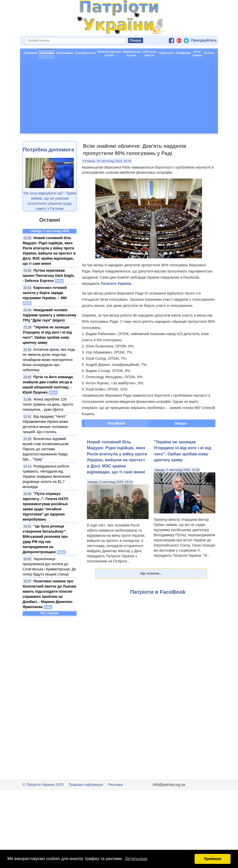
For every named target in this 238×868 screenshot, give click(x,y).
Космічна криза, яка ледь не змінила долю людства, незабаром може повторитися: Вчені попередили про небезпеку (49, 360)
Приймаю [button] (213, 859)
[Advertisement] (119, 97)
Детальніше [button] (136, 859)
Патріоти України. (116, 284)
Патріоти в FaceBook (158, 592)
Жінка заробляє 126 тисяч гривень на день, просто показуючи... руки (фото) (48, 404)
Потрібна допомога (48, 149)
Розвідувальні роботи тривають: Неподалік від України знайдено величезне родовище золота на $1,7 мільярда (47, 476)
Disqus (181, 423)
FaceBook (117, 423)
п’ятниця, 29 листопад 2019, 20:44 (107, 161)
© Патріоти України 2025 (43, 785)
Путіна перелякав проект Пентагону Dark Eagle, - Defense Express (49, 276)
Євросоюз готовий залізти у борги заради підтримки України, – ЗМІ (45, 293)
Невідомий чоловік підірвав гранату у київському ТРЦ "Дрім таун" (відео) (49, 315)
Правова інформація (86, 785)
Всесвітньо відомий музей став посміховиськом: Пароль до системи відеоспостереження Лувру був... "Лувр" (46, 449)
